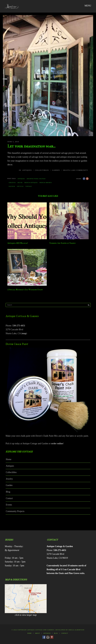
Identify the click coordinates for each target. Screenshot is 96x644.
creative (12, 183)
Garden (56, 170)
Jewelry (9, 479)
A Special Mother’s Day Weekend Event (25, 290)
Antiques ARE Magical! (18, 243)
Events (9, 505)
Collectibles (42, 170)
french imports (46, 183)
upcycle (20, 186)
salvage (12, 186)
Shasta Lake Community (75, 170)
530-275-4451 (19, 326)
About (37, 633)
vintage (29, 186)
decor (20, 183)
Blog (8, 492)
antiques (21, 179)
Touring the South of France (62, 243)
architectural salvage (36, 179)
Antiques (27, 170)
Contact (9, 498)
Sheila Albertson (76, 630)
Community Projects (15, 511)
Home (9, 459)
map (24, 333)
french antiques (31, 183)
